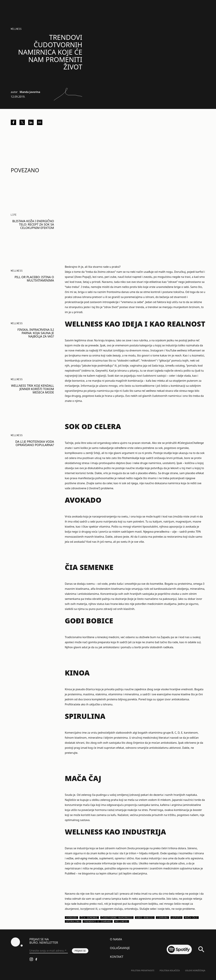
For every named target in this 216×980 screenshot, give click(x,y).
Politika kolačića (170, 971)
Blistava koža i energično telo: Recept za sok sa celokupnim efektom (33, 224)
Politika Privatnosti (143, 971)
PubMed (70, 873)
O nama (116, 939)
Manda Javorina (30, 92)
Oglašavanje (120, 948)
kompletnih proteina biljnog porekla (114, 699)
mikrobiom (149, 361)
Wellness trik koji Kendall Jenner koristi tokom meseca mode (33, 389)
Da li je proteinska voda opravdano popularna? (35, 443)
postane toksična (173, 292)
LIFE (14, 215)
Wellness (16, 29)
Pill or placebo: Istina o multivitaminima (34, 279)
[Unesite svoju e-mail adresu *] (49, 951)
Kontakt (117, 957)
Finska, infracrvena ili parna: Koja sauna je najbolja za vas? (36, 333)
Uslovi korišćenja (195, 971)
